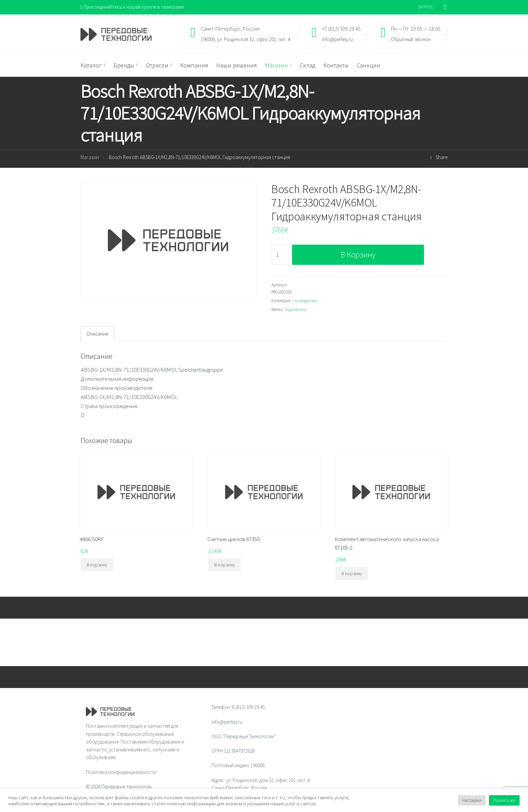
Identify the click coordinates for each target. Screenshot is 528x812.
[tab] (97, 334)
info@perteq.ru (337, 39)
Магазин (90, 157)
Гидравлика (295, 309)
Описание (97, 334)
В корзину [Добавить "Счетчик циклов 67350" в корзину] (224, 565)
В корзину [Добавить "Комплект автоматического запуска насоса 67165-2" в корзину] (352, 573)
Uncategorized (305, 301)
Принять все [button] (504, 800)
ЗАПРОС (425, 7)
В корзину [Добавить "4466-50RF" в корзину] (97, 565)
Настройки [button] (472, 800)
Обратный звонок (411, 39)
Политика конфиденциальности (121, 772)
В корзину (358, 255)
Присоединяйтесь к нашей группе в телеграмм (132, 7)
